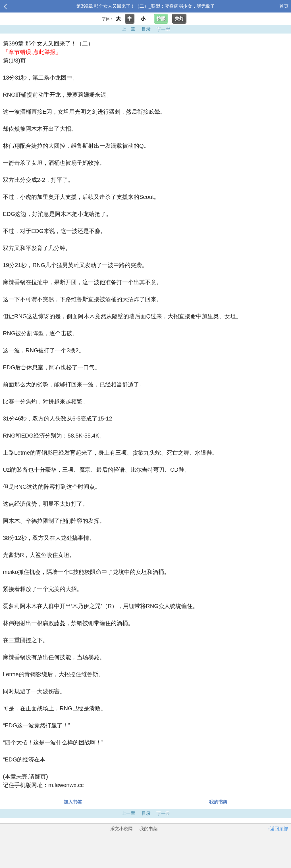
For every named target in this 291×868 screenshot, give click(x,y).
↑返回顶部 (278, 829)
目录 (146, 29)
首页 (284, 6)
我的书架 (218, 802)
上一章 (128, 29)
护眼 (161, 19)
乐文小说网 (121, 829)
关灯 (179, 19)
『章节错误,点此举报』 (32, 52)
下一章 (163, 29)
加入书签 (73, 802)
